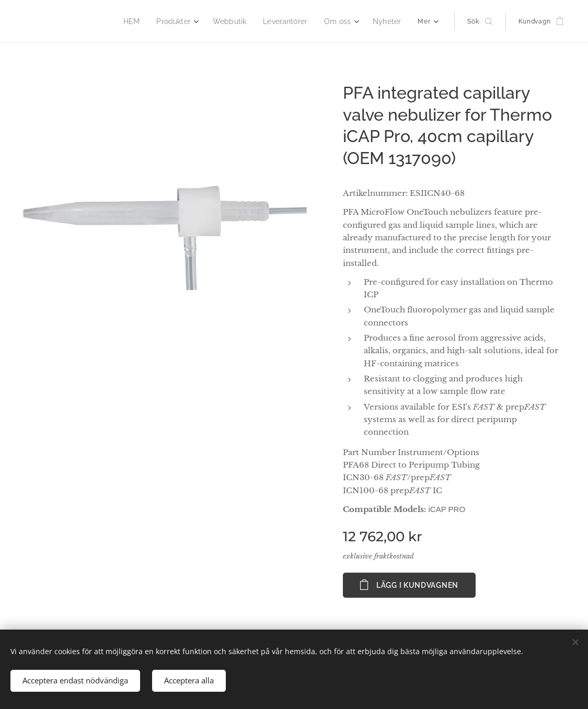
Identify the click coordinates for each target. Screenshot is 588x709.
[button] (480, 21)
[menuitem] (94, 21)
